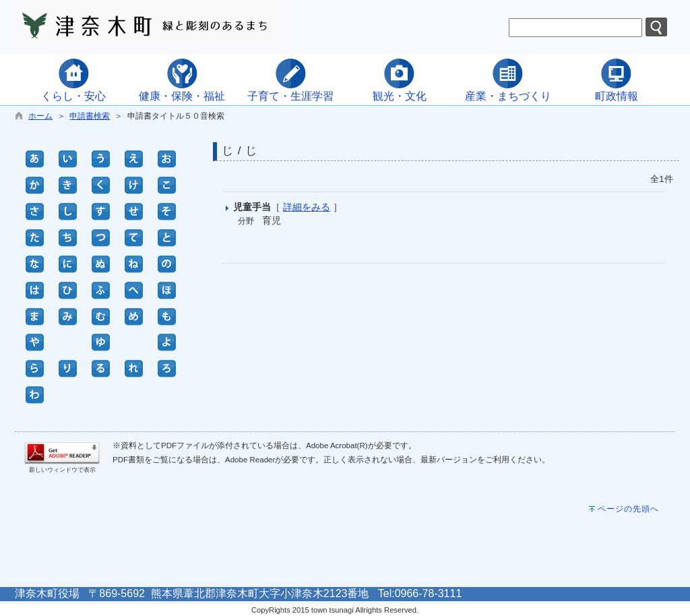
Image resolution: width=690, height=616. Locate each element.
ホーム (40, 116)
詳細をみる (307, 207)
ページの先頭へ (628, 509)
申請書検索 (90, 116)
